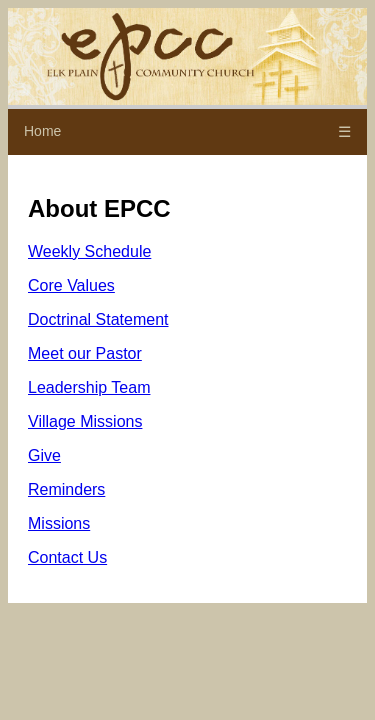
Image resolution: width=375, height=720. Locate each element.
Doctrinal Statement (98, 319)
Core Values (71, 285)
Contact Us (67, 557)
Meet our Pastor (85, 353)
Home (42, 131)
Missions (59, 523)
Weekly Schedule (89, 251)
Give (44, 455)
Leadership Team (89, 387)
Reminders (66, 489)
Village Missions (85, 421)
